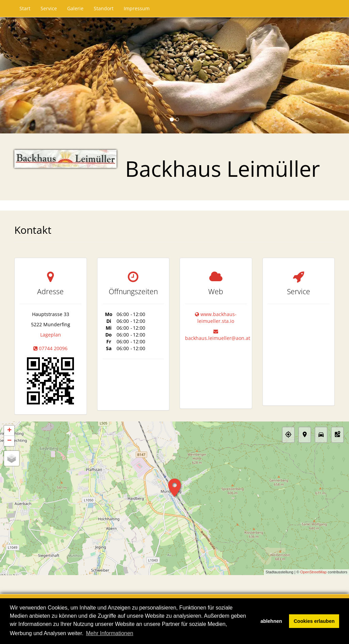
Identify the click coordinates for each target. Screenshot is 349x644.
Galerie (75, 8)
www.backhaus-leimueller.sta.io (217, 318)
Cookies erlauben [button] (314, 621)
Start (25, 8)
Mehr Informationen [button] (110, 633)
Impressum (137, 8)
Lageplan (51, 335)
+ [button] (9, 431)
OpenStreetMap (314, 572)
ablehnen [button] (271, 621)
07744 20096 (53, 348)
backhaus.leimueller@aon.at (218, 338)
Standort (104, 8)
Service (49, 8)
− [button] (9, 441)
